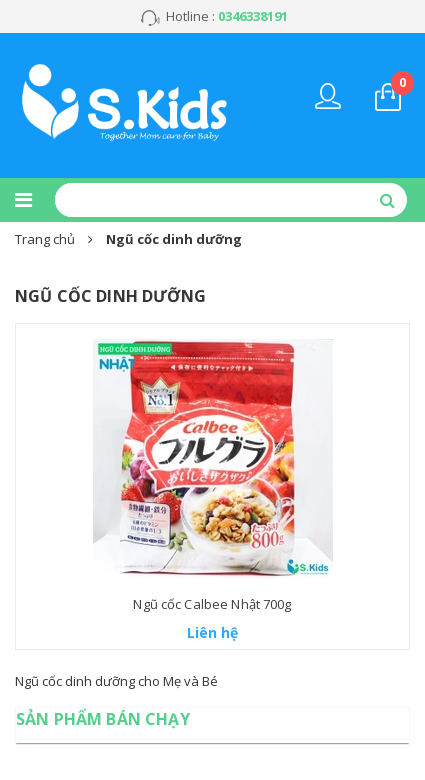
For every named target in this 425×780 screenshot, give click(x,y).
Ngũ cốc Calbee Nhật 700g (212, 604)
